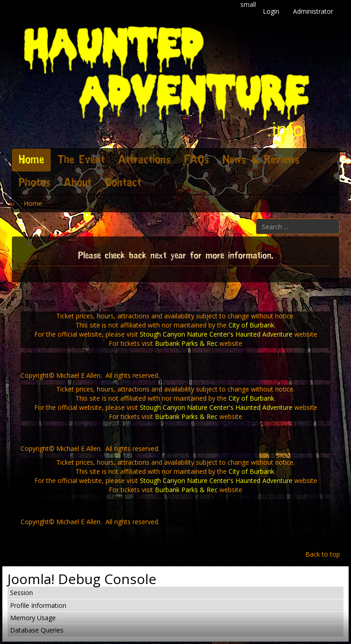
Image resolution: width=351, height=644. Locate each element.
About (78, 183)
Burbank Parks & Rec (186, 343)
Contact (123, 183)
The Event (81, 160)
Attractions (144, 160)
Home (31, 160)
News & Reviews (261, 160)
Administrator (313, 11)
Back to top (323, 554)
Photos (35, 183)
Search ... (256, 219)
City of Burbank (251, 325)
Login (271, 11)
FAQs (197, 160)
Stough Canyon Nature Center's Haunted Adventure (216, 334)
